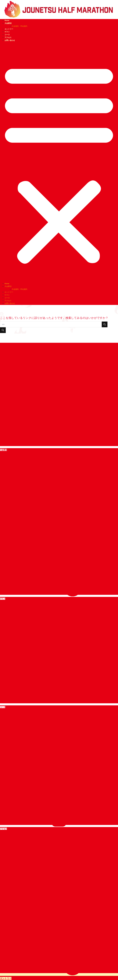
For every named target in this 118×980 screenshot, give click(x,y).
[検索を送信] (3, 330)
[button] (59, 163)
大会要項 (8, 23)
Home (7, 20)
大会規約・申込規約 (20, 26)
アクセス (8, 37)
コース (7, 35)
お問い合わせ (10, 40)
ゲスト (7, 32)
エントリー (9, 29)
